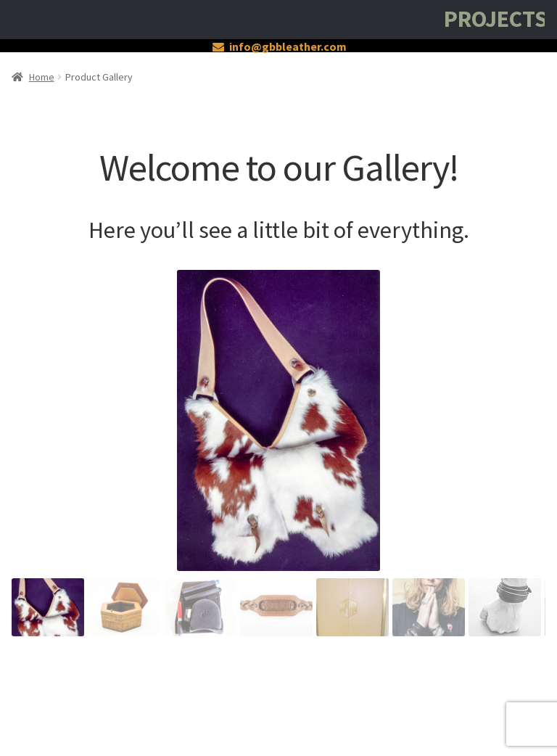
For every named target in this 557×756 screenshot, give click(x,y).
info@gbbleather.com (277, 46)
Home (42, 77)
